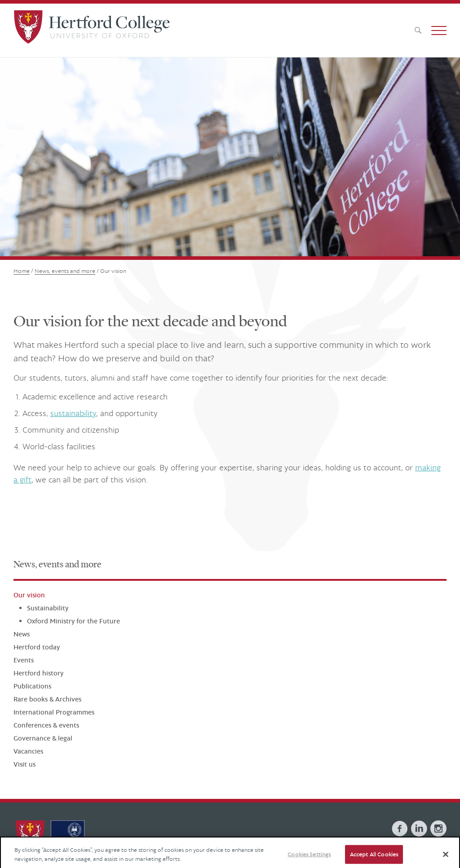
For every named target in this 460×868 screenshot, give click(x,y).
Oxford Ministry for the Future (73, 621)
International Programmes (54, 712)
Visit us (24, 764)
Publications (32, 686)
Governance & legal (43, 738)
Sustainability (48, 608)
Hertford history (38, 673)
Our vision (29, 595)
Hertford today (37, 647)
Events (24, 660)
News (22, 634)
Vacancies (28, 751)
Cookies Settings (309, 858)
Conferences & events (46, 725)
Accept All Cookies (374, 858)
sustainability (73, 413)
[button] (439, 31)
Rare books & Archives (47, 699)
